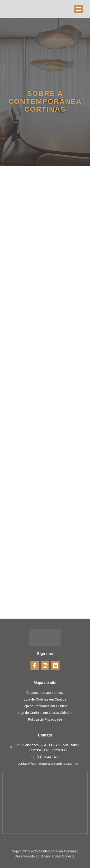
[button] (79, 9)
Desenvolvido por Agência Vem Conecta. (45, 856)
